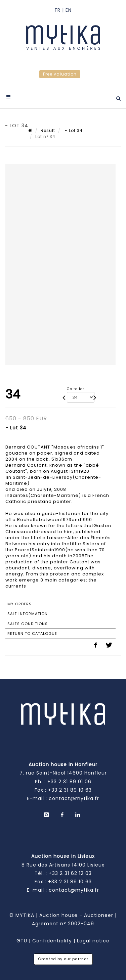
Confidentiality (52, 941)
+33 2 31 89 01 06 (69, 782)
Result (48, 130)
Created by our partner (63, 959)
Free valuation (60, 74)
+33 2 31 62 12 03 (70, 873)
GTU (22, 941)
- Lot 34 (73, 130)
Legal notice (93, 941)
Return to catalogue (32, 634)
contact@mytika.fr (74, 798)
